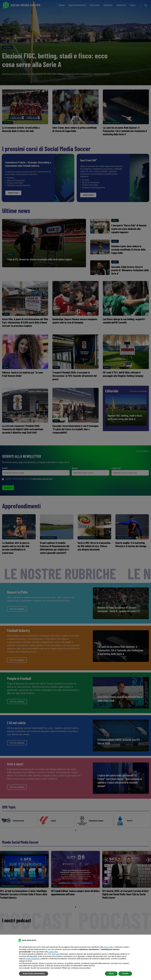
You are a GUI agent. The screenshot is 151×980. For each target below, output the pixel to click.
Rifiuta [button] (111, 973)
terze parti (55, 954)
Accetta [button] (125, 973)
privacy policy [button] (108, 947)
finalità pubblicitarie (33, 959)
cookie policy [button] (53, 952)
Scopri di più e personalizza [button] (34, 973)
